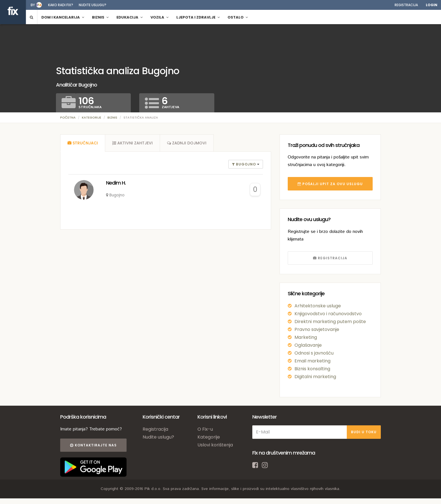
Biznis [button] (100, 17)
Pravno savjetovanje (317, 329)
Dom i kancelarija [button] (63, 17)
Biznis (112, 117)
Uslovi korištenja (215, 445)
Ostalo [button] (238, 17)
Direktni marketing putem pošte (330, 322)
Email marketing (312, 361)
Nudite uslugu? (93, 5)
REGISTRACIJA (330, 258)
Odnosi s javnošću (314, 353)
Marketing (306, 337)
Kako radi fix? (61, 5)
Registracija (406, 5)
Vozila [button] (159, 17)
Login (432, 5)
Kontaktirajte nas (93, 445)
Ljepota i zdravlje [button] (198, 17)
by (33, 5)
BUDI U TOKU (364, 432)
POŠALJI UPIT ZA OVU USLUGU (330, 184)
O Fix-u (205, 429)
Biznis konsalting (312, 369)
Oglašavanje (308, 345)
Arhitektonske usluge (318, 306)
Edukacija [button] (130, 17)
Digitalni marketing (315, 377)
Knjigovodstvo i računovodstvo (328, 314)
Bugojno (245, 164)
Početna (68, 117)
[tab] (83, 143)
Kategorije (92, 117)
